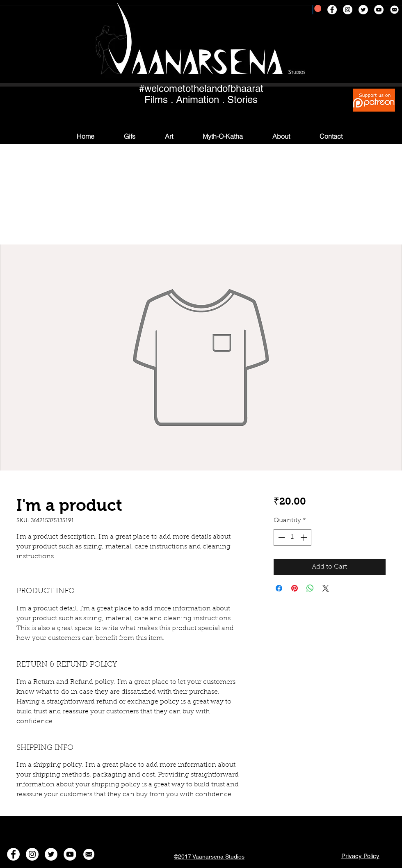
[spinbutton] (292, 537)
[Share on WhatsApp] (310, 588)
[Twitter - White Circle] (363, 10)
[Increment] (304, 537)
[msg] (394, 10)
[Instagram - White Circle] (348, 10)
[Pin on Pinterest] (295, 588)
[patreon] (316, 10)
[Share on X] (326, 588)
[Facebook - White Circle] (332, 10)
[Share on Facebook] (279, 588)
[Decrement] (281, 537)
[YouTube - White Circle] (379, 10)
